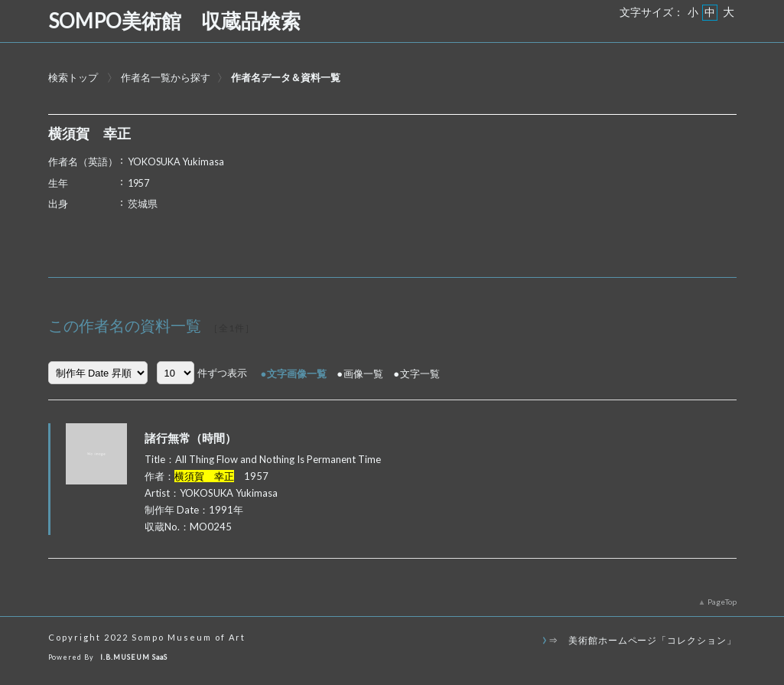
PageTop (722, 602)
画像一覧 (363, 373)
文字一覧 (420, 373)
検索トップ (73, 77)
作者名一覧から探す (166, 77)
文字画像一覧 (297, 373)
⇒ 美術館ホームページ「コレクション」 (642, 640)
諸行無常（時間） (190, 438)
